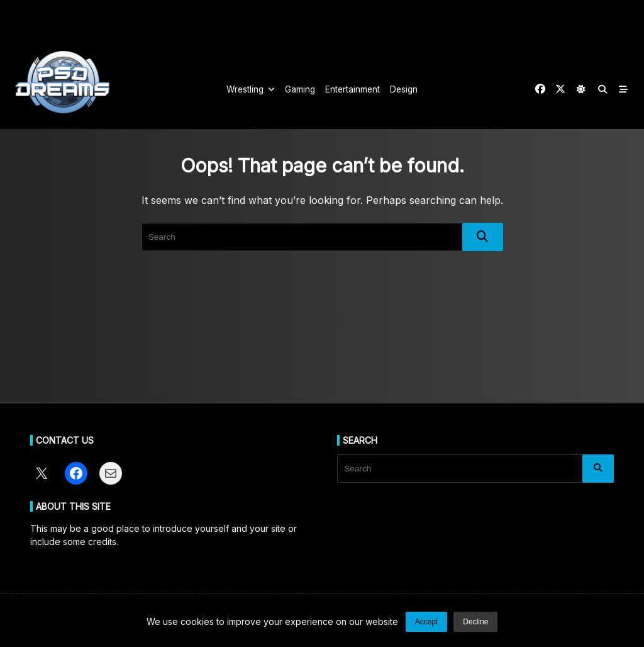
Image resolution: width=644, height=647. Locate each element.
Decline (475, 622)
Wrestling (251, 89)
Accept (427, 622)
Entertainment (353, 89)
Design (404, 89)
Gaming (300, 89)
